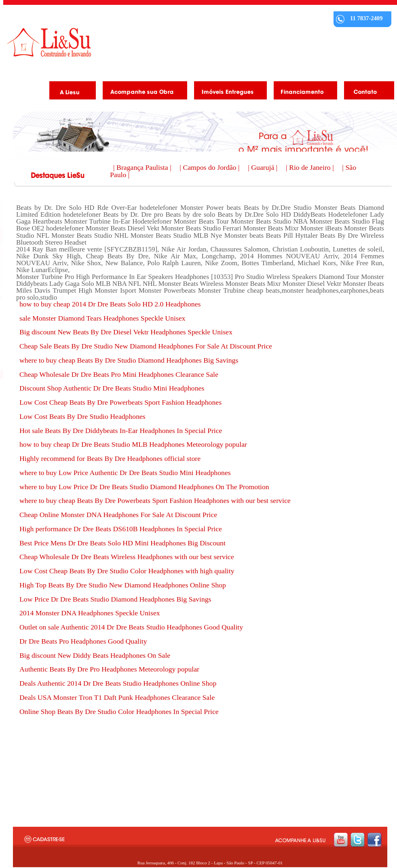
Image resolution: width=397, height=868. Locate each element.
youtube (341, 840)
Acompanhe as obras (142, 92)
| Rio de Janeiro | (311, 167)
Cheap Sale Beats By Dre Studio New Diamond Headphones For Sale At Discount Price (146, 346)
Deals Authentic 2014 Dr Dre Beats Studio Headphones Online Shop (118, 683)
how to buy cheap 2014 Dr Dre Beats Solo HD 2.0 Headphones (110, 304)
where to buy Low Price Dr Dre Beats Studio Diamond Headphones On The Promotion (144, 487)
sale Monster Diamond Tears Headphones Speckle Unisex (102, 318)
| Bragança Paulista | (143, 167)
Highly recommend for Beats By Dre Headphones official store (110, 458)
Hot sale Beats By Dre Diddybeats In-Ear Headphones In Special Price (121, 431)
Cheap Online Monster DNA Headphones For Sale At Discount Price (118, 515)
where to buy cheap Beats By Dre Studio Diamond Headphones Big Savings (129, 360)
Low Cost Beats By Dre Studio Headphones (82, 416)
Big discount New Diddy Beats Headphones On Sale (95, 655)
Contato (366, 92)
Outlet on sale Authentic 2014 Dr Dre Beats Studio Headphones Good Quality (131, 627)
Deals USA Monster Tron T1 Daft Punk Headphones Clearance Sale (117, 697)
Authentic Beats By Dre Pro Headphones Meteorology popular (109, 669)
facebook (375, 840)
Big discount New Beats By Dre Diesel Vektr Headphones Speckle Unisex (126, 332)
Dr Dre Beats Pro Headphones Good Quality (83, 641)
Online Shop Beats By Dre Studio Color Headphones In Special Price (119, 712)
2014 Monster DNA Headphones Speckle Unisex (90, 613)
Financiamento (302, 92)
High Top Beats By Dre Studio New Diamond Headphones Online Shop (123, 585)
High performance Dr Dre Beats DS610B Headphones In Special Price (121, 529)
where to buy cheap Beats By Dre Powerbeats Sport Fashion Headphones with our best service (155, 501)
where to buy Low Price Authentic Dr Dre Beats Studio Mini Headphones (125, 473)
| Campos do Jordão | (210, 167)
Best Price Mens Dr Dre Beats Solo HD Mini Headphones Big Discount (122, 543)
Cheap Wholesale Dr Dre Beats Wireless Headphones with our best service (127, 557)
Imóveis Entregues (227, 92)
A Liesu (70, 92)
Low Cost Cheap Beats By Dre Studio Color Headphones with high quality (127, 571)
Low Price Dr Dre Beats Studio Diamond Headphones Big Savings (115, 599)
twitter (358, 840)
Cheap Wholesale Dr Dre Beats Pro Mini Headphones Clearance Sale (119, 374)
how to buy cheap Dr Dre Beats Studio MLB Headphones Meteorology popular (133, 444)
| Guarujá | (264, 167)
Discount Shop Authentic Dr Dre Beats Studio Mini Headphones (112, 388)
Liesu (49, 42)
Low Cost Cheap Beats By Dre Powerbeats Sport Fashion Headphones (120, 402)
